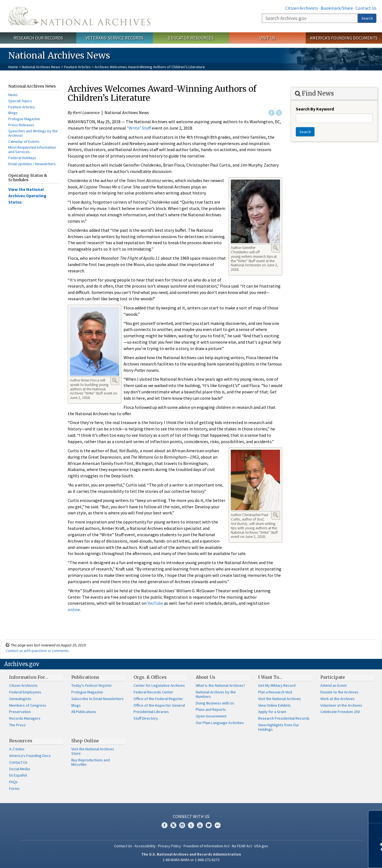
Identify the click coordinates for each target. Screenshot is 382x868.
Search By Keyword (315, 109)
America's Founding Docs (30, 756)
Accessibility (145, 846)
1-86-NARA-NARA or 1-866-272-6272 (191, 860)
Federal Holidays (22, 158)
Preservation (20, 712)
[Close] (376, 817)
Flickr (218, 825)
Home (13, 67)
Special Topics (20, 101)
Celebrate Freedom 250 (340, 712)
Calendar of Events (24, 141)
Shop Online (85, 741)
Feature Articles (77, 67)
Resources (21, 741)
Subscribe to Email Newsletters (97, 699)
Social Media (19, 769)
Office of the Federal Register (158, 699)
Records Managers (25, 718)
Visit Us (267, 38)
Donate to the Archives (339, 692)
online (74, 609)
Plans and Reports (211, 709)
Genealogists (20, 699)
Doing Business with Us (215, 703)
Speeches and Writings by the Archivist (33, 133)
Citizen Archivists (302, 8)
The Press (17, 725)
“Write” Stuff (139, 128)
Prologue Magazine (24, 119)
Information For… (29, 677)
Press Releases (21, 125)
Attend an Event (333, 685)
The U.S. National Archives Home (79, 16)
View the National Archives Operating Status (27, 196)
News (13, 95)
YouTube (155, 603)
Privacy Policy (170, 846)
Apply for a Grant (272, 712)
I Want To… (270, 677)
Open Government (211, 716)
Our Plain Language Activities (220, 723)
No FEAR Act (242, 846)
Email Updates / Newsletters (32, 164)
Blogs (13, 113)
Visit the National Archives (280, 699)
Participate (333, 677)
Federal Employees (25, 692)
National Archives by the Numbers (216, 694)
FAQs (13, 782)
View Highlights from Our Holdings (279, 727)
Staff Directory (146, 718)
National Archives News (41, 67)
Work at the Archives (337, 699)
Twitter (279, 113)
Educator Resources (191, 38)
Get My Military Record (277, 685)
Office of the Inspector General (159, 705)
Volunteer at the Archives (341, 705)
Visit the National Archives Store (93, 751)
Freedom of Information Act (206, 846)
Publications (85, 677)
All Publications (84, 712)
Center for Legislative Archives (159, 685)
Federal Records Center (153, 692)
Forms (14, 788)
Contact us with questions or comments (37, 651)
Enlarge (276, 248)
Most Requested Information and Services (32, 149)
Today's (92, 685)
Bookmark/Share (337, 8)
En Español (18, 775)
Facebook (271, 113)
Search (367, 18)
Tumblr (191, 825)
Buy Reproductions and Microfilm (91, 762)
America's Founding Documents (344, 38)
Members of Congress (28, 705)
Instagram (182, 825)
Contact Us (366, 8)
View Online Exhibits (274, 705)
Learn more (333, 858)
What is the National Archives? (220, 685)
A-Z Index (17, 749)
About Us (206, 677)
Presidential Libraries (151, 712)
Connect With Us (191, 816)
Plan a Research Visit (275, 692)
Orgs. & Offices (150, 677)
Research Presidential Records (284, 718)
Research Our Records (38, 38)
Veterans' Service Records (115, 38)
